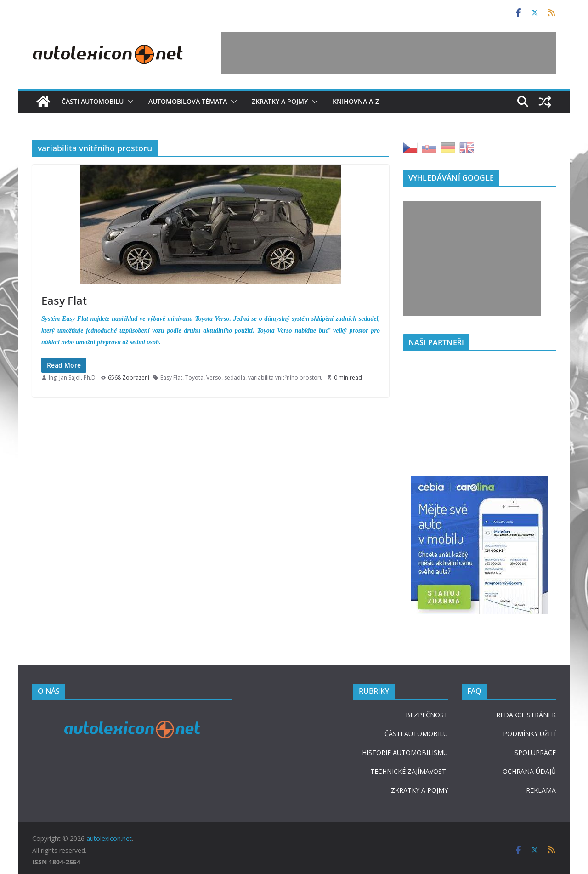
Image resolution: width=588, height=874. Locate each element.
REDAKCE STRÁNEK (526, 715)
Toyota (194, 377)
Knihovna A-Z (356, 101)
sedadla (235, 377)
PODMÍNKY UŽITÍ (529, 734)
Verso (214, 377)
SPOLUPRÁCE (535, 752)
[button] (129, 102)
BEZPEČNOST (427, 715)
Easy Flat (64, 300)
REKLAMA (541, 790)
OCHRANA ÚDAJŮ (529, 771)
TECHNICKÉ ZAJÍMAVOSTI (409, 771)
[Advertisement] (389, 53)
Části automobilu (93, 101)
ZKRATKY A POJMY (419, 790)
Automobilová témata (188, 101)
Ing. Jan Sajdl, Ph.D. (73, 377)
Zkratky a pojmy (280, 101)
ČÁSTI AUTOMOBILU (416, 734)
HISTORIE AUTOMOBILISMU (405, 752)
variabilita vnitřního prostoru (286, 377)
